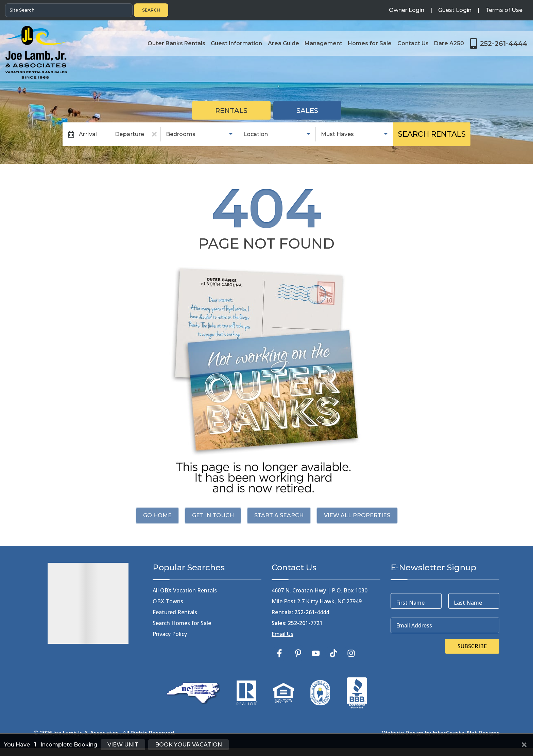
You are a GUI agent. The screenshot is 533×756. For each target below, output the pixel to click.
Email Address (414, 625)
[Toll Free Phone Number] (499, 44)
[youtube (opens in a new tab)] (316, 653)
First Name (410, 603)
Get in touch (213, 515)
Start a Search (279, 515)
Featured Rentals (175, 612)
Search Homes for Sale (182, 623)
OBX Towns (168, 601)
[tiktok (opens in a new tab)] (333, 653)
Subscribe (472, 646)
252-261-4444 (312, 612)
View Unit (123, 745)
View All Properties (357, 515)
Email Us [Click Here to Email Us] (282, 634)
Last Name (468, 603)
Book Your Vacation (188, 745)
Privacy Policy (170, 634)
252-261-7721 (305, 623)
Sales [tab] (307, 111)
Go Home (157, 515)
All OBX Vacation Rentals (185, 590)
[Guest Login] (455, 10)
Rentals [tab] (231, 111)
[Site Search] (69, 10)
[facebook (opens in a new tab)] (280, 653)
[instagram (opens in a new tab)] (351, 653)
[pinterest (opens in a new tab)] (298, 653)
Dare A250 (449, 43)
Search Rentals (432, 134)
